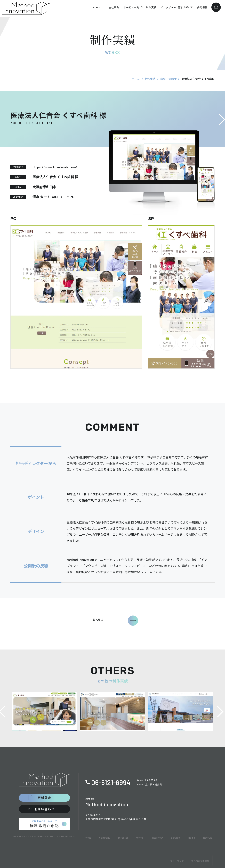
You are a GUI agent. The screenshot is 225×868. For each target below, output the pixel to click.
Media (191, 838)
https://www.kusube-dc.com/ (55, 167)
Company (105, 838)
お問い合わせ (45, 809)
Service (175, 838)
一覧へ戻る (97, 620)
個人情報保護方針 (200, 861)
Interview (157, 838)
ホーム (136, 79)
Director (123, 838)
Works (140, 838)
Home (88, 838)
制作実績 (150, 79)
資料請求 (44, 798)
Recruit (208, 838)
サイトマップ (177, 861)
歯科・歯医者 (168, 79)
